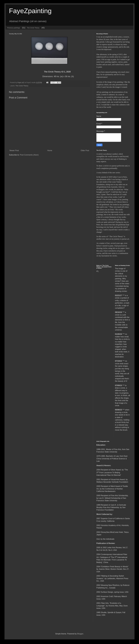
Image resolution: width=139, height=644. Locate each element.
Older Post (85, 150)
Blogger (80, 634)
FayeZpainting (30, 11)
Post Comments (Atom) (29, 155)
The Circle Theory (33, 28)
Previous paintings (14, 28)
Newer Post (14, 150)
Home (50, 150)
